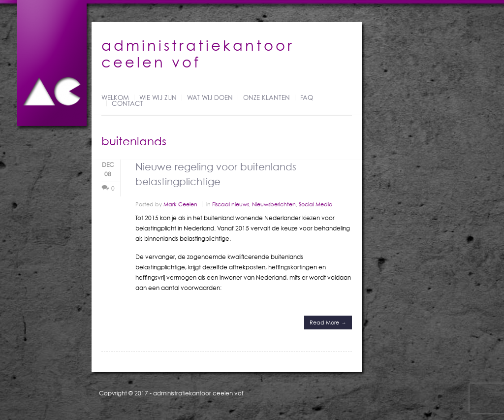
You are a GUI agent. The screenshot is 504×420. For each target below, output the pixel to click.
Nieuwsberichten (274, 204)
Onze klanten (267, 98)
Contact (127, 104)
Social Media (316, 204)
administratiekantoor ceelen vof (198, 393)
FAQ (307, 98)
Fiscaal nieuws (231, 204)
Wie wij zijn (158, 98)
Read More (324, 322)
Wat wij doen (210, 98)
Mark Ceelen (180, 204)
